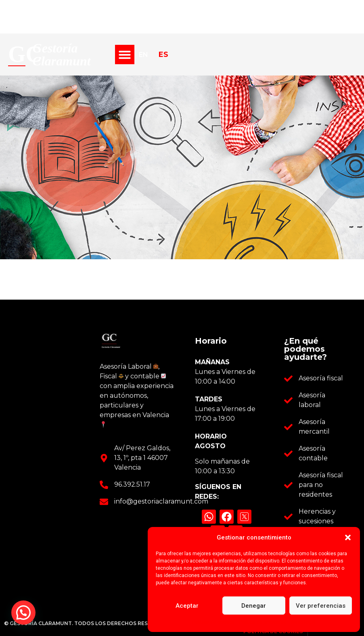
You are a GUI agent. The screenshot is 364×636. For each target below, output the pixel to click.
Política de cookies (214, 622)
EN (143, 55)
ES (163, 54)
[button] (348, 537)
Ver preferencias (321, 606)
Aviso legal (303, 622)
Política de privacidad (263, 622)
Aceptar (187, 606)
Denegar (254, 606)
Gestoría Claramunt (62, 55)
